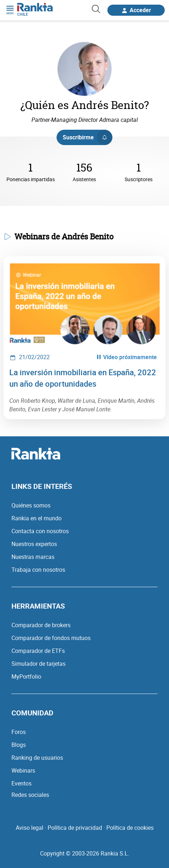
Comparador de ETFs (38, 651)
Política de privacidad (75, 828)
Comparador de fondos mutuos (51, 638)
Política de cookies (130, 828)
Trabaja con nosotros (38, 570)
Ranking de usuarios (37, 758)
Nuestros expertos (34, 544)
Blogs (19, 745)
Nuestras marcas (33, 557)
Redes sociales (30, 795)
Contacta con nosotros (40, 531)
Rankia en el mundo (37, 518)
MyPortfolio (26, 676)
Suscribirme (87, 137)
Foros (19, 732)
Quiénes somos (31, 505)
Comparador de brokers (41, 625)
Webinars (23, 770)
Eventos (21, 783)
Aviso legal (30, 828)
